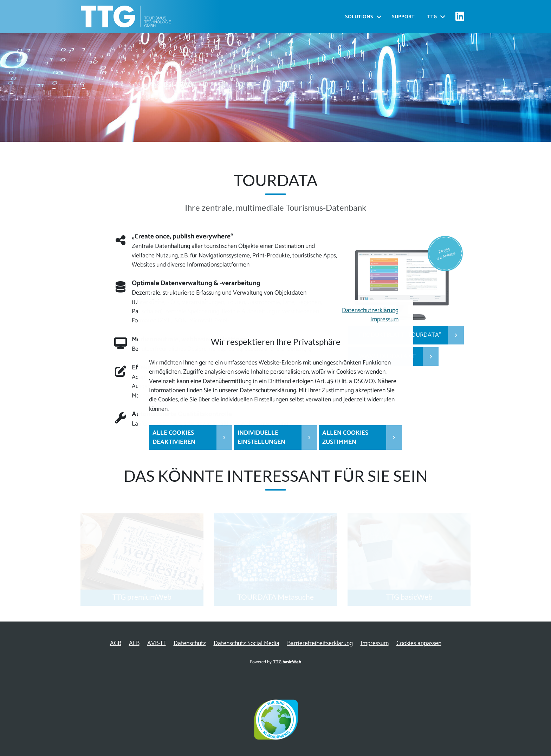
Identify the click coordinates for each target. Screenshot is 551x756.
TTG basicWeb (287, 662)
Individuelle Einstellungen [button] (261, 438)
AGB (116, 643)
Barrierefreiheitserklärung (320, 643)
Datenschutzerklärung (370, 311)
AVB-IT (157, 643)
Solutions (359, 17)
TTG (432, 17)
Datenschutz (190, 643)
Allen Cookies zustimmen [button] (345, 438)
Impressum (384, 320)
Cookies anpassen (419, 643)
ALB (134, 643)
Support (403, 17)
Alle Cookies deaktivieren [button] (174, 438)
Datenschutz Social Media (247, 643)
